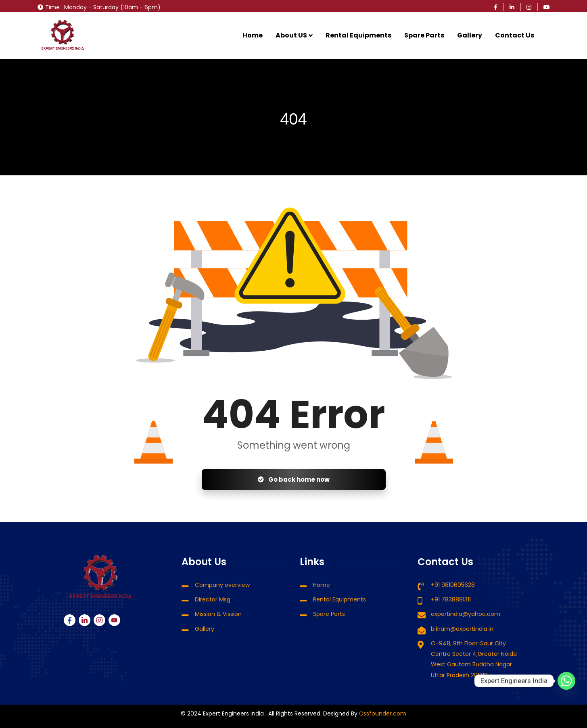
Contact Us (515, 35)
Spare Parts (424, 35)
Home (253, 35)
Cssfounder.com (382, 713)
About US (291, 35)
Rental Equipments (358, 35)
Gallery (470, 35)
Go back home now (294, 479)
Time (52, 7)
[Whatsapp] (566, 681)
